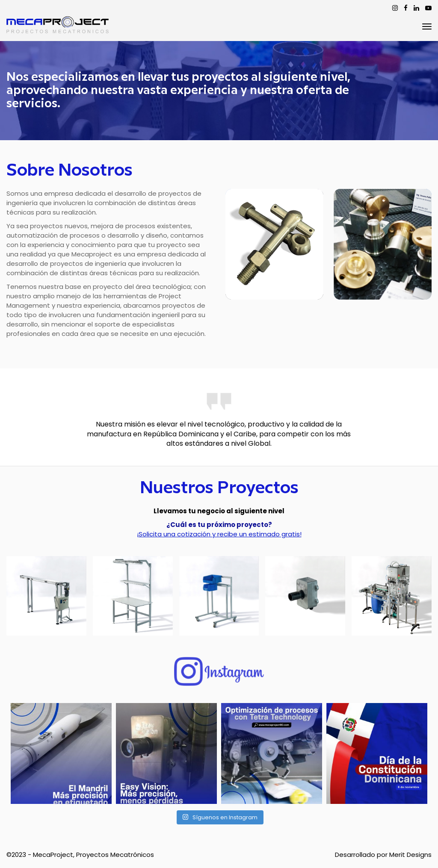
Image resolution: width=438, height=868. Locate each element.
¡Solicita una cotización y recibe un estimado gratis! (219, 534)
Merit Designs (410, 855)
